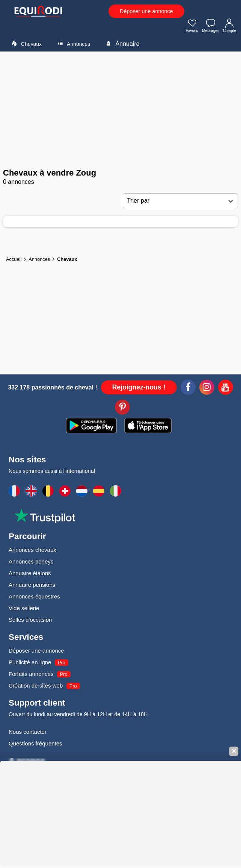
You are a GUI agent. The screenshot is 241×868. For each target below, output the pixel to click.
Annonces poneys (31, 561)
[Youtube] (226, 388)
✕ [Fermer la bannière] (234, 751)
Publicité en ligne (30, 662)
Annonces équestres (34, 596)
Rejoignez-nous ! (139, 387)
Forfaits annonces (31, 674)
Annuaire (121, 44)
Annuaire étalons (30, 573)
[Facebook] (188, 388)
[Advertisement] (120, 110)
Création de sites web (36, 685)
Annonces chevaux (32, 550)
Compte (230, 26)
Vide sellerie (24, 608)
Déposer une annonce (146, 11)
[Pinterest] (122, 408)
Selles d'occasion (30, 620)
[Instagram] (207, 388)
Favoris (192, 26)
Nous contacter (28, 732)
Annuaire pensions (32, 585)
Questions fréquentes (35, 743)
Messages (211, 26)
